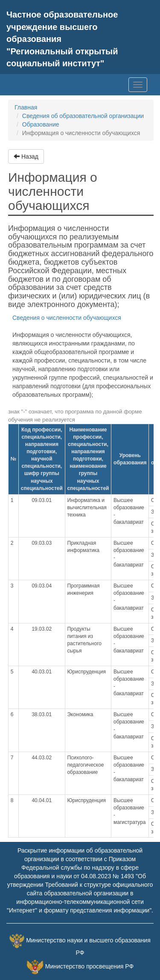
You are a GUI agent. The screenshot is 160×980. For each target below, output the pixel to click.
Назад (26, 156)
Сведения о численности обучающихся (67, 318)
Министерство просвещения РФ (89, 967)
